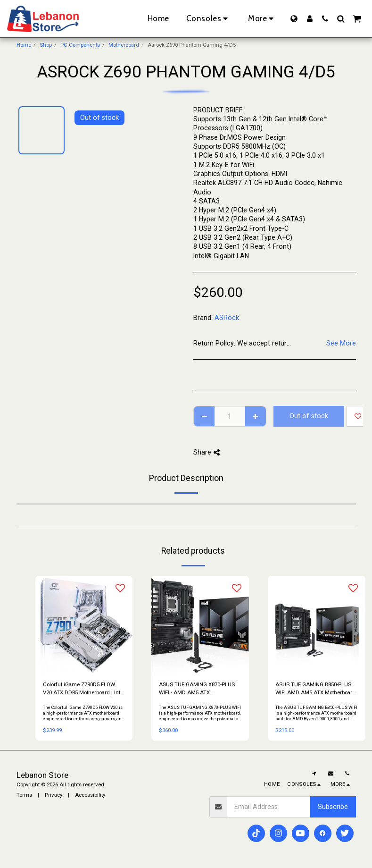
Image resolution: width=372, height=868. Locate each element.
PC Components (80, 45)
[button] (325, 19)
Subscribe (333, 807)
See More (341, 343)
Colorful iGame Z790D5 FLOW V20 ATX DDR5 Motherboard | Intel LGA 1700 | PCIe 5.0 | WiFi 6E (84, 689)
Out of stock (309, 416)
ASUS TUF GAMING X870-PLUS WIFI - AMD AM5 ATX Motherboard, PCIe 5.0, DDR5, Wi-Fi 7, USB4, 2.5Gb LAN (198, 689)
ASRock (227, 318)
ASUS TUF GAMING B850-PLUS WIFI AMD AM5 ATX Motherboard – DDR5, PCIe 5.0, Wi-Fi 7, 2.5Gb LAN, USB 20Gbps (315, 689)
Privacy (54, 795)
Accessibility (90, 795)
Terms (24, 795)
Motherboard (124, 45)
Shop (46, 45)
